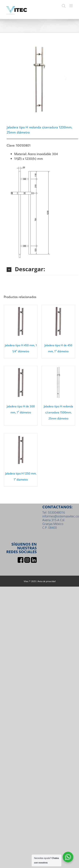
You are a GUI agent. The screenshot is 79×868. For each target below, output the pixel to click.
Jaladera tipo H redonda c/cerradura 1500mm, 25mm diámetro (58, 412)
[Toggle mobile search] (64, 6)
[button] (42, 269)
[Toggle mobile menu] (71, 6)
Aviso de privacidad (47, 581)
